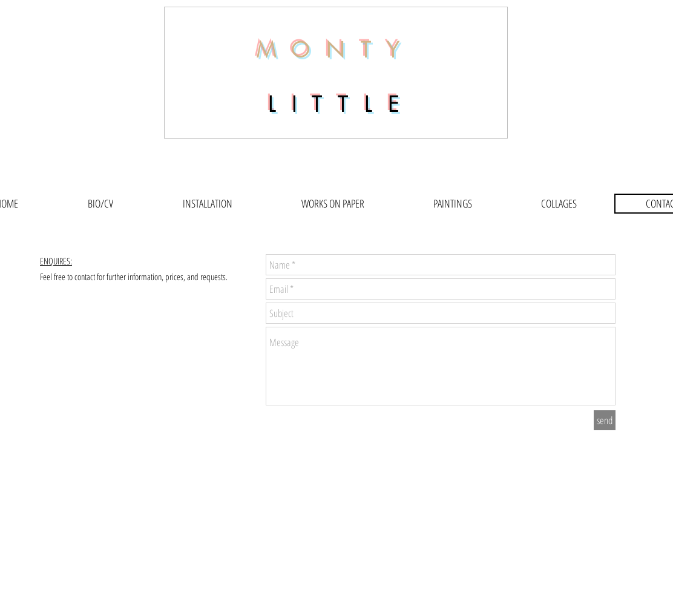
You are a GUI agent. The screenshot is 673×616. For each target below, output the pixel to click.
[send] (605, 420)
